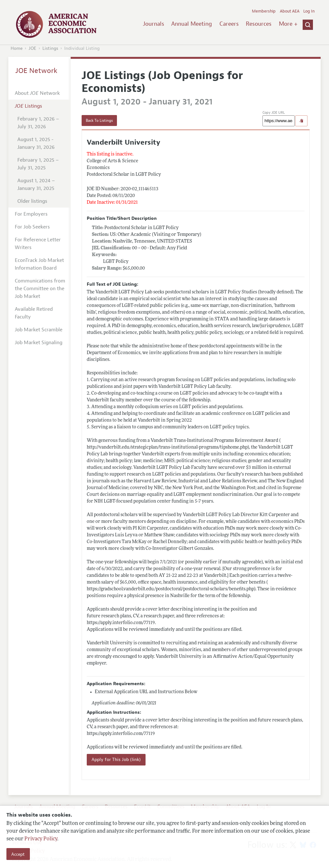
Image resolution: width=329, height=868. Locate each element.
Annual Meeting (192, 24)
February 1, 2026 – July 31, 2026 (38, 123)
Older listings (32, 201)
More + (288, 24)
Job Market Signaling (39, 343)
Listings (50, 48)
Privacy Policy (41, 839)
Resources (259, 24)
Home (17, 48)
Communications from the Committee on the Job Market (40, 289)
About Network (37, 93)
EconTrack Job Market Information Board (39, 264)
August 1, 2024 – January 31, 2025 (36, 184)
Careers (229, 24)
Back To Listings (99, 121)
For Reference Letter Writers (38, 244)
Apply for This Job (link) (116, 760)
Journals (154, 24)
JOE (32, 48)
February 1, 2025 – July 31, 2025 (38, 164)
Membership (264, 11)
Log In (309, 11)
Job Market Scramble (39, 330)
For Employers (31, 214)
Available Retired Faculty (34, 313)
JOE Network (36, 71)
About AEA (290, 11)
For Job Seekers (32, 227)
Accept (18, 854)
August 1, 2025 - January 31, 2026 (36, 143)
